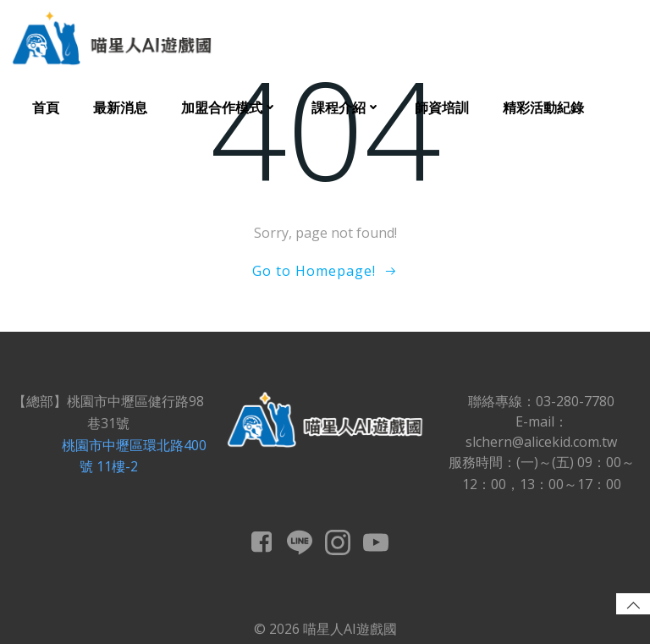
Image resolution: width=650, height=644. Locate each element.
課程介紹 (346, 107)
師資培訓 (442, 107)
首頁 (46, 107)
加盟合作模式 (229, 107)
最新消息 (120, 107)
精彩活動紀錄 (543, 107)
